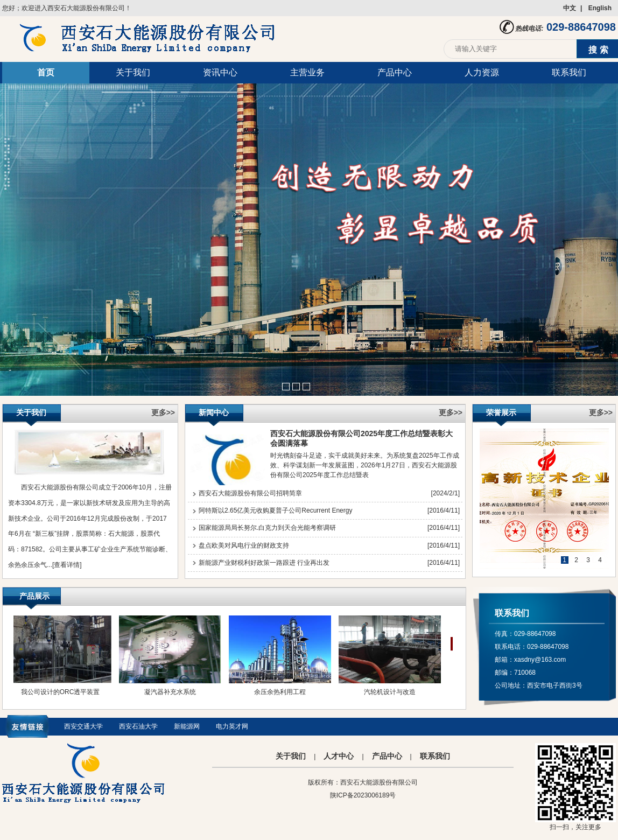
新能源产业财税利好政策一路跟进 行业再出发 (264, 563)
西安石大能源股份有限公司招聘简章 (250, 493)
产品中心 (395, 72)
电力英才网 (232, 726)
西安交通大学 (83, 726)
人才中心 (339, 756)
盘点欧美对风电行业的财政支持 (244, 545)
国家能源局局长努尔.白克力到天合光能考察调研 (267, 528)
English (600, 8)
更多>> (163, 412)
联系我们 (569, 72)
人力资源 (482, 72)
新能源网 (187, 726)
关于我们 (133, 72)
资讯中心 (220, 72)
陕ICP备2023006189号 (363, 795)
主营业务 (307, 72)
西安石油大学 (138, 726)
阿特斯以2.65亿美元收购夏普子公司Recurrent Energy (275, 510)
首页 (46, 72)
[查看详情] (67, 565)
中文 (570, 8)
